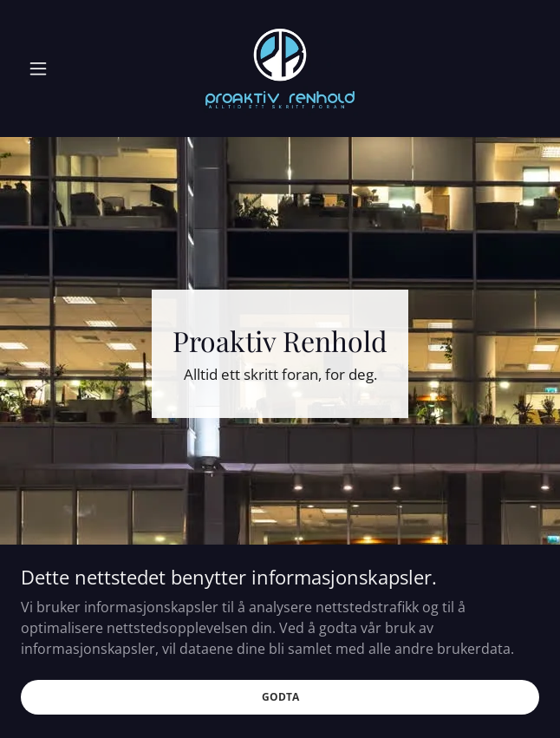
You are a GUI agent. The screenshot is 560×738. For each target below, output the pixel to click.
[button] (60, 69)
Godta (280, 697)
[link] (280, 69)
